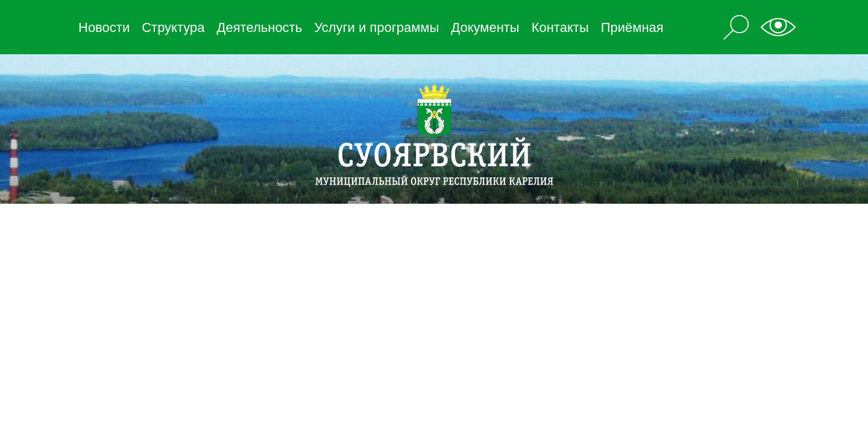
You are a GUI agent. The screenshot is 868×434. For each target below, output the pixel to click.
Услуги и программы (376, 27)
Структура (173, 27)
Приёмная (632, 27)
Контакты (560, 27)
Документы (485, 27)
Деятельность (260, 27)
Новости (104, 27)
